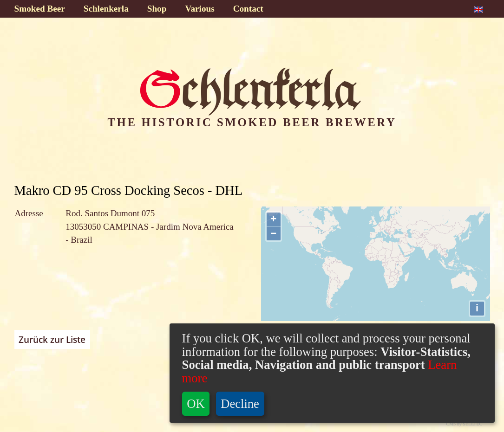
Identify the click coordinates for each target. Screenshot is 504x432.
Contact (248, 9)
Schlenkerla (106, 9)
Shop (157, 9)
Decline (240, 404)
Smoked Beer (40, 9)
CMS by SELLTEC (464, 424)
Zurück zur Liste (52, 340)
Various (200, 9)
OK (196, 404)
